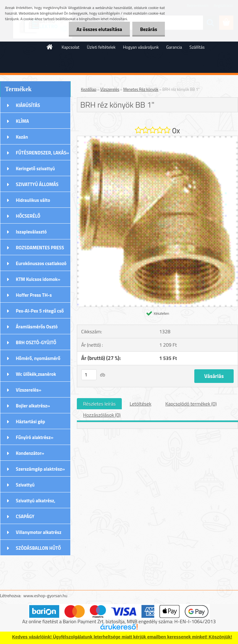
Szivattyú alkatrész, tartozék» (36, 503)
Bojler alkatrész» (33, 406)
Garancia (174, 47)
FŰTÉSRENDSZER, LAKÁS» (42, 153)
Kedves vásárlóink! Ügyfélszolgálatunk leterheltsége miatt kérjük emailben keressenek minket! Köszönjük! (122, 637)
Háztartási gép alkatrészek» (31, 424)
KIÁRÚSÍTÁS (28, 105)
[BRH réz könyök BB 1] (157, 139)
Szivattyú (25, 485)
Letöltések (140, 404)
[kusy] (89, 375)
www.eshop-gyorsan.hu (45, 595)
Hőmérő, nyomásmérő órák (38, 360)
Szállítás (197, 47)
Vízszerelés (110, 89)
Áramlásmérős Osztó (37, 327)
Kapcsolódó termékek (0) (191, 404)
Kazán (22, 137)
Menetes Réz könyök (141, 89)
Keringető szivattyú (35, 169)
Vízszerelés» (29, 390)
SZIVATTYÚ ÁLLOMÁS (37, 184)
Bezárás (149, 29)
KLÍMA (22, 121)
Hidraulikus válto (33, 200)
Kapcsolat (71, 47)
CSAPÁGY (25, 516)
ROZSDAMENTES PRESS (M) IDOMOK (40, 250)
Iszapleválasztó (31, 232)
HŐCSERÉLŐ (28, 216)
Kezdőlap (89, 89)
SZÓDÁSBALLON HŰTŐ (38, 548)
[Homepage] (50, 47)
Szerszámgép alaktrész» (40, 469)
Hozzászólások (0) (102, 415)
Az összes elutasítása (99, 29)
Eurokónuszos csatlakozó (41, 263)
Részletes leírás (99, 404)
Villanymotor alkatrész (39, 532)
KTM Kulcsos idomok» (38, 279)
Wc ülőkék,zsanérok (36, 374)
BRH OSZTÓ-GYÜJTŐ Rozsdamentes (36, 344)
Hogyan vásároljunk (141, 47)
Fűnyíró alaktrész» (35, 437)
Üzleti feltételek (101, 47)
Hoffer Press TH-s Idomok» (34, 297)
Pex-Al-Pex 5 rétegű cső (40, 311)
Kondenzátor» (30, 453)
